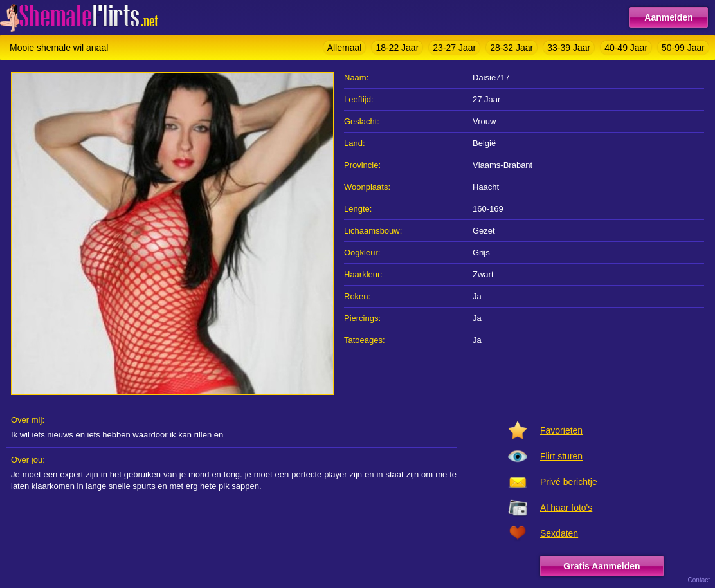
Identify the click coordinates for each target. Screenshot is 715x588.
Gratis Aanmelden (602, 566)
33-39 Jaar (569, 48)
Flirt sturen (561, 456)
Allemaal (345, 48)
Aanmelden (668, 17)
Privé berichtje (569, 482)
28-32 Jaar (511, 48)
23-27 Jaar (454, 48)
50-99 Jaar (683, 48)
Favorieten (561, 430)
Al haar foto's (566, 508)
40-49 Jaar (626, 48)
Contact (699, 580)
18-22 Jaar (397, 48)
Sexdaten (559, 533)
